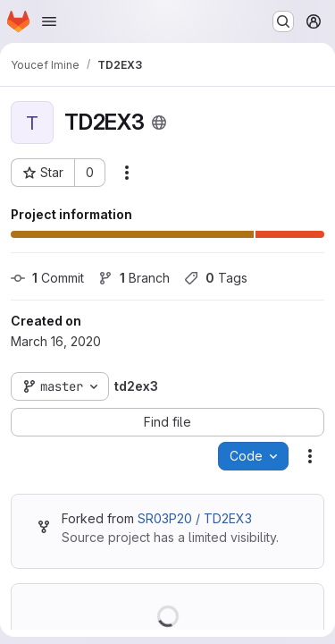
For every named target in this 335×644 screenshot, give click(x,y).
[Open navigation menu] (49, 21)
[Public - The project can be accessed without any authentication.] (159, 123)
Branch (134, 278)
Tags (216, 278)
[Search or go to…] (283, 21)
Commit (47, 278)
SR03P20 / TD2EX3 (195, 518)
